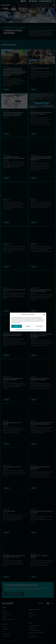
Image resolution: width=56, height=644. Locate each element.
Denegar (28, 326)
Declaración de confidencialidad (28, 330)
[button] (44, 314)
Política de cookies (19, 330)
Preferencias (39, 326)
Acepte (17, 326)
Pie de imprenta (38, 330)
